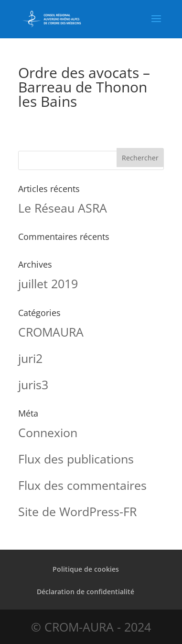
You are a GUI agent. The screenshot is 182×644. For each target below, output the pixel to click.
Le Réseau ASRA (63, 208)
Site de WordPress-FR (77, 511)
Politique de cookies (86, 569)
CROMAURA (51, 332)
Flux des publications (76, 459)
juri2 (30, 358)
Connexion (48, 432)
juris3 (33, 384)
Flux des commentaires (82, 485)
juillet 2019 (48, 283)
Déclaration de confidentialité (86, 592)
